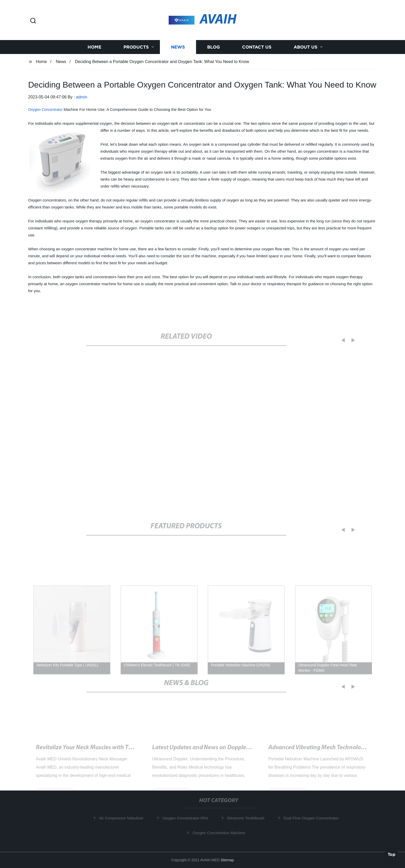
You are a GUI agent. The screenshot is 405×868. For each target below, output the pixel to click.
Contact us (257, 47)
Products (136, 47)
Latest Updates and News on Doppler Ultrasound (216, 752)
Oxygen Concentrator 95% (188, 818)
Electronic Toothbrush (248, 818)
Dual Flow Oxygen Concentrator (313, 818)
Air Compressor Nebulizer (123, 818)
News (178, 47)
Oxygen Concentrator (45, 110)
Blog (213, 47)
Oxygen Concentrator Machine (221, 832)
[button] (33, 21)
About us (306, 47)
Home (94, 47)
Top (392, 854)
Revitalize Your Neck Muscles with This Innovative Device (110, 752)
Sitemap (227, 860)
